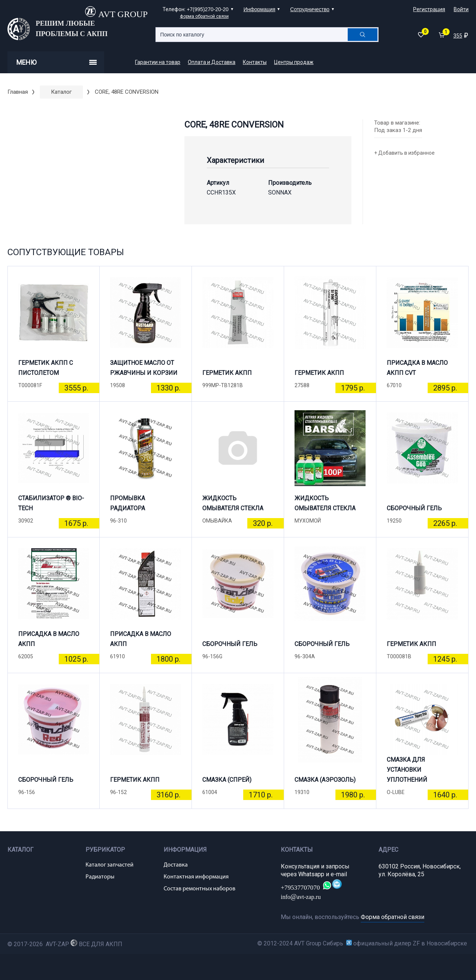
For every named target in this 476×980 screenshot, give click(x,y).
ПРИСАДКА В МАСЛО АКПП (49, 639)
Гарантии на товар (158, 62)
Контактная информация (196, 877)
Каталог (61, 92)
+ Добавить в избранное (404, 153)
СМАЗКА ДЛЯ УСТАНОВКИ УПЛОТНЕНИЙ (407, 773)
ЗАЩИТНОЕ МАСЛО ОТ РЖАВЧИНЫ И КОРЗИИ (144, 368)
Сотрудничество (310, 9)
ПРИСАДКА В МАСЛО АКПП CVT (417, 368)
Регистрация (429, 9)
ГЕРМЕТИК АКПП (227, 373)
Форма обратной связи (393, 917)
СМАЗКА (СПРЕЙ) (227, 780)
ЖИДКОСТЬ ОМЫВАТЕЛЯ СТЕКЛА (233, 503)
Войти (461, 9)
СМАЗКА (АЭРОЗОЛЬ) (325, 780)
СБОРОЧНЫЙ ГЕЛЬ (414, 508)
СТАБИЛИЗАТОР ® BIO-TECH (51, 503)
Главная (18, 92)
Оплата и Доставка (212, 62)
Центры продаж (294, 62)
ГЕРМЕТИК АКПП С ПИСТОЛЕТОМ (46, 368)
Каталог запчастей (110, 865)
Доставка (176, 865)
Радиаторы (100, 877)
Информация (260, 9)
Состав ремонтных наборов (200, 889)
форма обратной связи (204, 16)
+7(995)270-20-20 (208, 9)
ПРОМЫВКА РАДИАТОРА (128, 503)
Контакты (255, 62)
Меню (57, 62)
